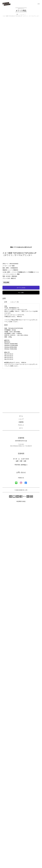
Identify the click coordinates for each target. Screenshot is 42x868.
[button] (38, 4)
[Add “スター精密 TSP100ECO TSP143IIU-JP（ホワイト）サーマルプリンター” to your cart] (21, 667)
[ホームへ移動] (6, 4)
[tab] (6, 681)
